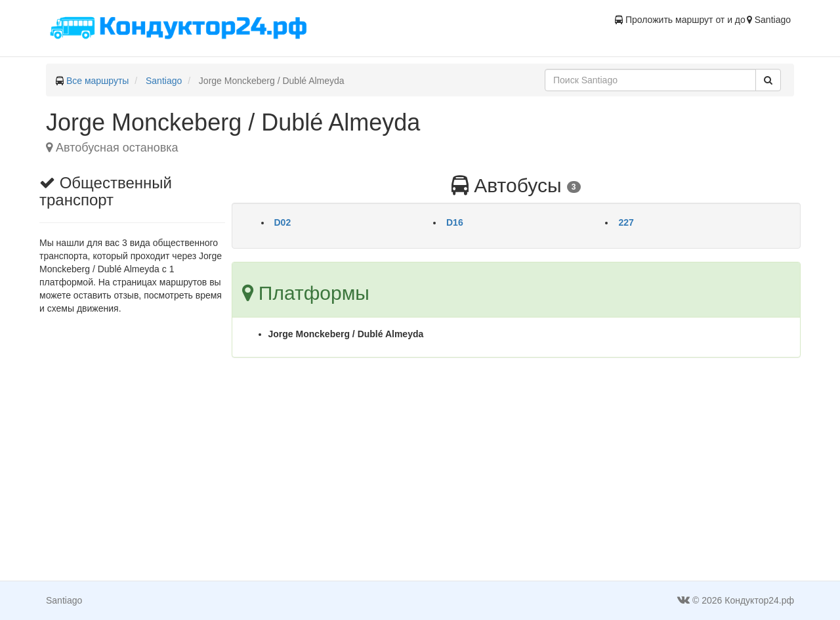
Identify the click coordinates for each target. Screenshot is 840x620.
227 (626, 222)
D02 (283, 222)
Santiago (164, 81)
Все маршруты (98, 81)
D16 (455, 222)
